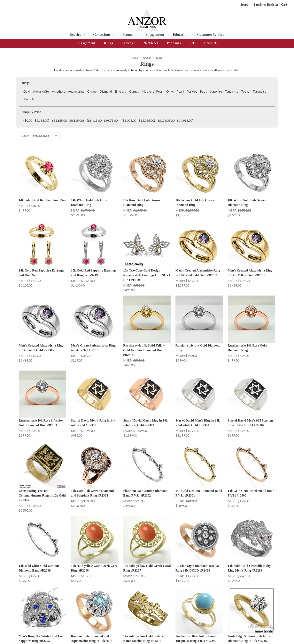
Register (273, 4)
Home (135, 58)
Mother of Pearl (152, 91)
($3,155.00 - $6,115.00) (68, 120)
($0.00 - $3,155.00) (36, 120)
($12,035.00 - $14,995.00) (176, 120)
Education (181, 35)
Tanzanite (232, 91)
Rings (108, 43)
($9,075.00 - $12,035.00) (138, 120)
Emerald (121, 91)
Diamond (106, 91)
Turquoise (259, 91)
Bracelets (211, 43)
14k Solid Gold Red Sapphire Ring (43, 200)
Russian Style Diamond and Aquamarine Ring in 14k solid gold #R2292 (92, 603)
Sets (193, 43)
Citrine (92, 91)
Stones (130, 35)
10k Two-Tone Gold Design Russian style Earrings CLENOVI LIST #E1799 (147, 275)
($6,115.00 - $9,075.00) (103, 120)
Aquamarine (76, 91)
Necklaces (151, 43)
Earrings (128, 43)
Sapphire (216, 91)
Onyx (170, 91)
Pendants (174, 43)
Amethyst (58, 91)
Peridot (192, 91)
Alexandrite (41, 91)
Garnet (134, 91)
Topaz (245, 91)
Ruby (204, 91)
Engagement (155, 35)
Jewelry (77, 35)
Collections (104, 35)
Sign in (258, 4)
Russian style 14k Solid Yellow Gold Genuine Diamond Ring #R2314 (144, 350)
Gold (27, 91)
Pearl (180, 91)
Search (245, 4)
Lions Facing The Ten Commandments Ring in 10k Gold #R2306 (42, 495)
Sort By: (26, 136)
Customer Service (211, 35)
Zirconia (29, 99)
